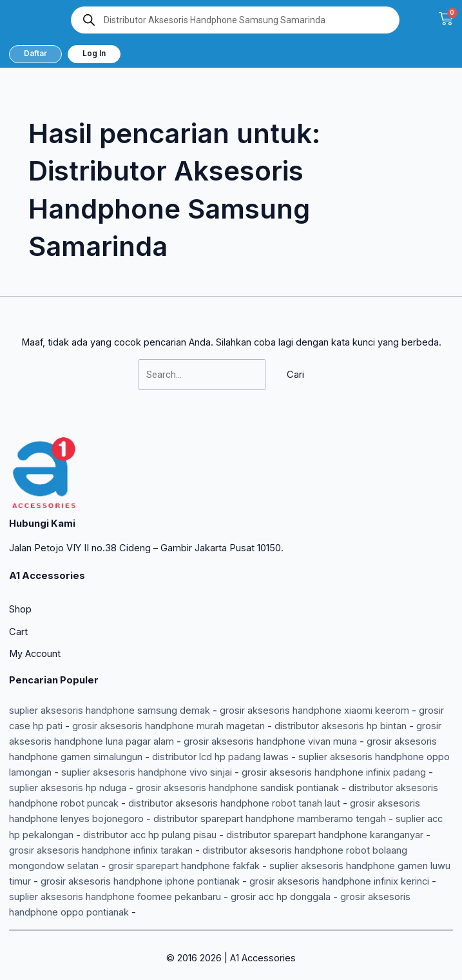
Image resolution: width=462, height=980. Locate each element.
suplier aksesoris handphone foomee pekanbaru (115, 897)
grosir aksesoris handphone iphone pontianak (140, 881)
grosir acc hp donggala (281, 897)
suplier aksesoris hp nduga (68, 788)
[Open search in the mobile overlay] (235, 20)
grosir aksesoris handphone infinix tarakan (101, 850)
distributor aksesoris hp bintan (341, 726)
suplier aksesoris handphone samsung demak (110, 710)
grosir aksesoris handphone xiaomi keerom (314, 710)
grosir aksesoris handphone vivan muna (270, 741)
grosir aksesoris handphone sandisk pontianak (237, 788)
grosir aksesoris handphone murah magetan (168, 726)
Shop (20, 609)
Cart (18, 632)
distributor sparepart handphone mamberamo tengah (270, 819)
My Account (35, 654)
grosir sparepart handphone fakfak (184, 866)
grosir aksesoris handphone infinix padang (334, 772)
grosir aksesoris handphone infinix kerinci (339, 881)
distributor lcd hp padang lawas (220, 757)
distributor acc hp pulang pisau (150, 835)
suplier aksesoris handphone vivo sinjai (147, 772)
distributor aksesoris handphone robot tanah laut (234, 803)
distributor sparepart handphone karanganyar (325, 835)
